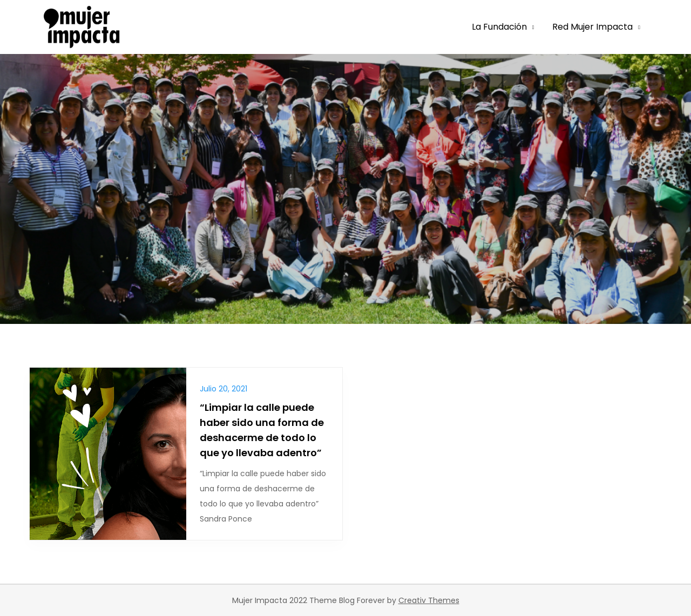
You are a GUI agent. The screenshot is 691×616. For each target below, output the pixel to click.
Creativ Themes (429, 600)
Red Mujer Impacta (592, 27)
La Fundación (499, 27)
